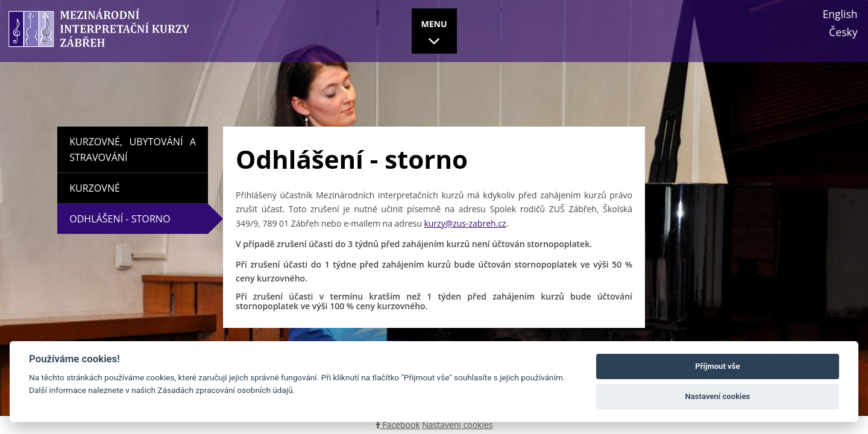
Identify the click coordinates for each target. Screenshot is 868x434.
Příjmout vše (717, 366)
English (840, 14)
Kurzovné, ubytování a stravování (133, 149)
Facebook (398, 425)
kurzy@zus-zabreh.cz (465, 223)
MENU (434, 34)
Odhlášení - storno (146, 219)
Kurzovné (95, 188)
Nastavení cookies (457, 425)
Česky (843, 32)
